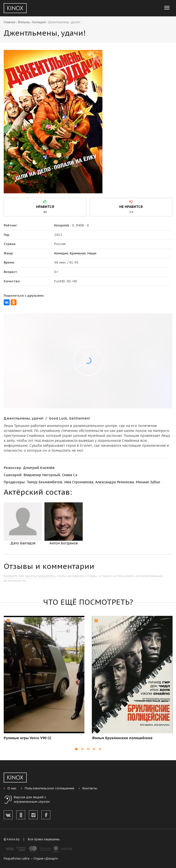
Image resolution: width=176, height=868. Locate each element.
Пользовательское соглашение (49, 788)
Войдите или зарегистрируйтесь (30, 576)
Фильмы (24, 22)
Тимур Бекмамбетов (44, 482)
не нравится (131, 207)
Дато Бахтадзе (23, 524)
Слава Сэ (70, 475)
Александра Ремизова (115, 482)
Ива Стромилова (79, 482)
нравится (45, 207)
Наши (92, 253)
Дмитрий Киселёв (39, 468)
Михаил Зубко (148, 482)
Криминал (78, 253)
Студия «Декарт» (46, 858)
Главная (10, 22)
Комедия (39, 22)
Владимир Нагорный (42, 475)
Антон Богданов (64, 524)
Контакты (90, 788)
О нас (12, 788)
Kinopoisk (62, 225)
